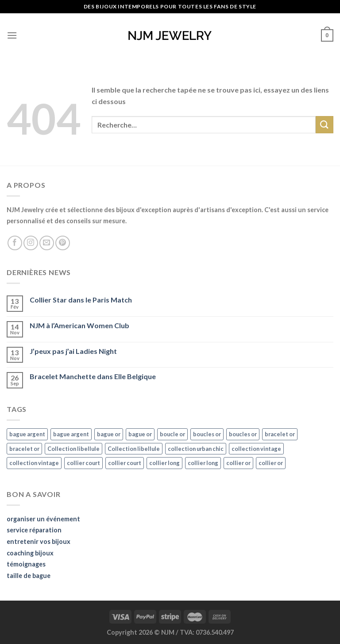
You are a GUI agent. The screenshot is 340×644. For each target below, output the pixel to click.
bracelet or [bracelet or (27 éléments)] (280, 434)
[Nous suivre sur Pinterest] (63, 243)
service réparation (34, 530)
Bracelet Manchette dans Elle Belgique (93, 376)
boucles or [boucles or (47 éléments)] (207, 434)
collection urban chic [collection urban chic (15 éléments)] (196, 449)
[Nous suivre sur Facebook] (15, 243)
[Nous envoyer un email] (47, 243)
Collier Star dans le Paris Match (81, 300)
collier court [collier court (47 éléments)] (83, 463)
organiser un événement (43, 519)
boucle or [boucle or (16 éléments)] (172, 434)
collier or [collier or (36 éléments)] (238, 463)
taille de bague (29, 576)
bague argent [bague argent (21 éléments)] (27, 434)
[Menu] (12, 35)
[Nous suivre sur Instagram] (31, 243)
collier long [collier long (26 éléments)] (164, 463)
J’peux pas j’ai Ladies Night (73, 351)
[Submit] (325, 125)
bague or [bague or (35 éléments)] (109, 434)
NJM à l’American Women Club (79, 325)
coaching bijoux (30, 553)
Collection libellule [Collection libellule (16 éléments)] (73, 449)
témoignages (26, 564)
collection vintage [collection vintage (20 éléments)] (256, 449)
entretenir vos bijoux (39, 541)
